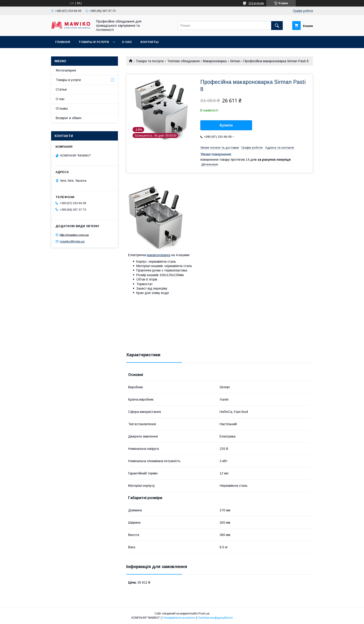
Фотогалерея (66, 70)
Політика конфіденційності (215, 618)
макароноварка (159, 255)
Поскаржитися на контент (179, 618)
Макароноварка (215, 61)
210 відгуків (256, 3)
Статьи (61, 89)
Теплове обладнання (183, 61)
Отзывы (62, 108)
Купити (226, 125)
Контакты (149, 42)
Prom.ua (204, 614)
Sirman (235, 61)
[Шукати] (277, 26)
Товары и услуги (94, 42)
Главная (63, 42)
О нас (127, 42)
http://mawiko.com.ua (74, 235)
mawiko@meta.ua (72, 241)
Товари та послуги (150, 61)
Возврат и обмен (69, 118)
